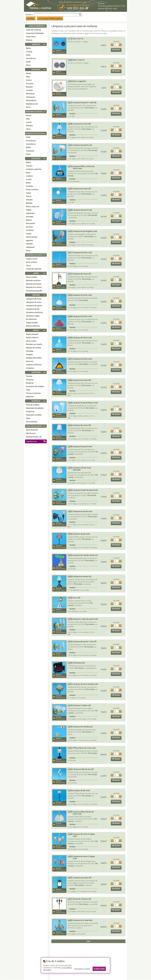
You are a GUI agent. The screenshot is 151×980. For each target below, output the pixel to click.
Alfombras (30, 94)
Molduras (30, 396)
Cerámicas (30, 412)
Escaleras (30, 383)
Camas (29, 80)
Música (29, 220)
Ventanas (30, 380)
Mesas (28, 73)
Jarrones (29, 227)
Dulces (29, 196)
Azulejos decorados (34, 358)
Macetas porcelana (33, 284)
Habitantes (30, 213)
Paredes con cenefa (34, 344)
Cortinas (29, 90)
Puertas (29, 376)
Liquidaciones (31, 441)
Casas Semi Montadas (35, 33)
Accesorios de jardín (34, 291)
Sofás (28, 55)
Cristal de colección (34, 269)
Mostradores (31, 100)
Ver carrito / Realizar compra (50, 18)
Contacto (31, 18)
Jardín (28, 62)
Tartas (28, 193)
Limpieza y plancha (34, 169)
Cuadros (29, 176)
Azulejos (29, 354)
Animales (30, 217)
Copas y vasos (32, 259)
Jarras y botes (31, 262)
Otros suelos (31, 341)
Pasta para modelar (34, 415)
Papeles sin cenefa (33, 348)
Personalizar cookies (82, 969)
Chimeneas (30, 97)
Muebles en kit (32, 104)
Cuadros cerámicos (34, 365)
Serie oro (30, 361)
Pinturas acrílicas (33, 405)
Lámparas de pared (34, 306)
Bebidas (29, 203)
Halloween (30, 247)
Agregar (116, 50)
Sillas (28, 77)
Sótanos (29, 40)
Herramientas (32, 237)
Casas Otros (31, 37)
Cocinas (29, 52)
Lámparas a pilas (33, 316)
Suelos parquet (32, 334)
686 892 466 (76, 8)
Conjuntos (30, 151)
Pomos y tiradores (33, 393)
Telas (28, 418)
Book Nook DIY (32, 430)
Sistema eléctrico (33, 326)
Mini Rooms (31, 433)
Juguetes (29, 240)
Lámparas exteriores (34, 312)
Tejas (28, 390)
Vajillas (29, 210)
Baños (28, 48)
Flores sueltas (31, 277)
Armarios (30, 83)
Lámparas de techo (34, 302)
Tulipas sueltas (32, 323)
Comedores (31, 144)
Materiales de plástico (35, 408)
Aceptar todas (99, 969)
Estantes (29, 87)
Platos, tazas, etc (33, 206)
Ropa (28, 173)
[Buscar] (80, 15)
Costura (29, 166)
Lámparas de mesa (34, 299)
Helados (29, 200)
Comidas (29, 186)
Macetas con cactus (34, 287)
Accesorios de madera (35, 386)
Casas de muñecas (33, 30)
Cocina (29, 179)
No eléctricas (31, 319)
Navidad (29, 244)
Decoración (30, 223)
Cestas (29, 234)
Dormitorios (31, 58)
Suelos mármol (32, 337)
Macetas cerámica (33, 280)
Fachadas (30, 351)
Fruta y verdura (32, 189)
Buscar (29, 15)
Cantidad (116, 41)
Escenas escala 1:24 (34, 437)
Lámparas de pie (33, 309)
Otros (28, 65)
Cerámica (30, 230)
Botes (28, 183)
